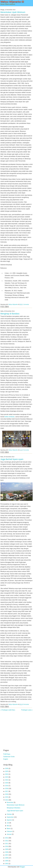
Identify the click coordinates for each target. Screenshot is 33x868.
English (6, 759)
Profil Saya (7, 754)
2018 (7, 789)
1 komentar (26, 304)
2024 (7, 774)
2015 (7, 797)
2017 (7, 791)
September (10, 817)
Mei (8, 826)
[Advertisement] (16, 729)
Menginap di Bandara (10, 314)
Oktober (9, 814)
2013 (7, 838)
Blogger (22, 867)
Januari (9, 834)
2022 (7, 780)
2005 (7, 861)
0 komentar (26, 450)
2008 (7, 852)
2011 (7, 844)
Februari (9, 831)
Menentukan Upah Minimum (13, 12)
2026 (7, 768)
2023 (7, 777)
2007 (7, 855)
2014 (7, 800)
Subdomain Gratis (9, 757)
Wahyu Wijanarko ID (12, 2)
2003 (7, 864)
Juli (8, 823)
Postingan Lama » (27, 710)
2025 (7, 771)
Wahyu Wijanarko (13, 304)
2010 (7, 846)
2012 (7, 841)
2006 (7, 858)
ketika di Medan (10, 417)
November (10, 802)
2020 (7, 783)
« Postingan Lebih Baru (8, 710)
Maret (9, 829)
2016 (7, 794)
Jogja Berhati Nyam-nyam (12, 459)
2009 (7, 849)
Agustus (9, 820)
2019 (7, 786)
